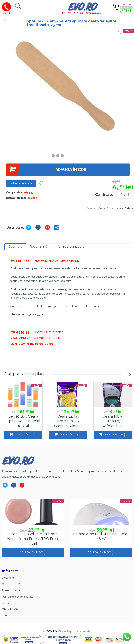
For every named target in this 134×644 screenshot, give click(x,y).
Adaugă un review (21, 183)
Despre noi (9, 578)
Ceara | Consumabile (111, 208)
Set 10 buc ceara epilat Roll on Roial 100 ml (23, 421)
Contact (7, 616)
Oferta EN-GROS (12, 609)
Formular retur (11, 590)
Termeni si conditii (13, 603)
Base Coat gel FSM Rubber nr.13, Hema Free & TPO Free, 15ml (33, 539)
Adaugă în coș (46, 170)
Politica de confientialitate (18, 597)
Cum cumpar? (11, 584)
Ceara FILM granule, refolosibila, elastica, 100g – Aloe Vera (113, 426)
